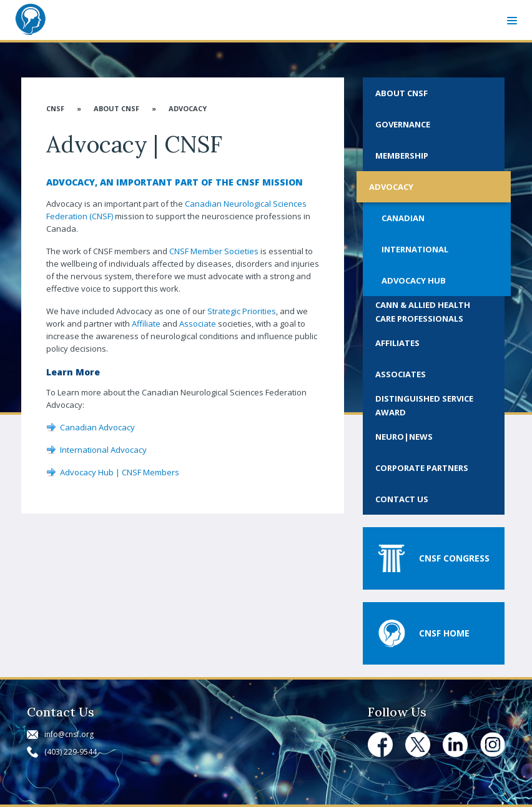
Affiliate (146, 324)
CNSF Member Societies (214, 251)
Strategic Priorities (242, 311)
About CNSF (116, 108)
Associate (198, 324)
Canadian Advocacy (97, 427)
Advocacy (188, 108)
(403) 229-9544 (71, 752)
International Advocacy (103, 450)
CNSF (55, 108)
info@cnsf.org (69, 734)
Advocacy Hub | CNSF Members (120, 472)
